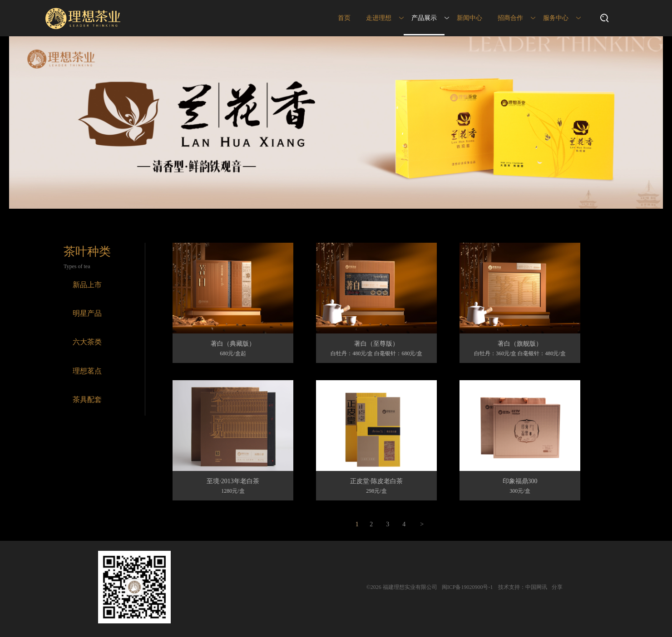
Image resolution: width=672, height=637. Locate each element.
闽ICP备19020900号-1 (467, 587)
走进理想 (379, 18)
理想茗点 (87, 371)
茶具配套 (87, 399)
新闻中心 (469, 18)
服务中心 (556, 18)
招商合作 (510, 18)
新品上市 (87, 285)
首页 (344, 18)
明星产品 (87, 313)
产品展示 (424, 18)
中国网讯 (536, 587)
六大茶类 (87, 342)
